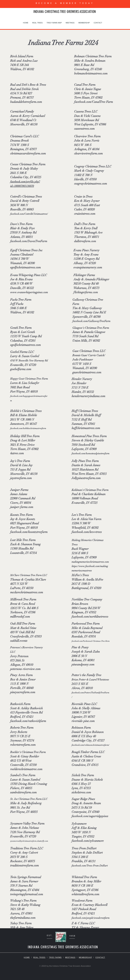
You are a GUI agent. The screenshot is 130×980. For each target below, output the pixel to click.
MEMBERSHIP (85, 957)
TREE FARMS (55, 957)
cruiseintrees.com (85, 214)
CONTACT (100, 957)
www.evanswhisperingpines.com (29, 292)
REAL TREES (39, 957)
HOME (27, 957)
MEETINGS (70, 957)
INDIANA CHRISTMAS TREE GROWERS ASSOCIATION (65, 12)
